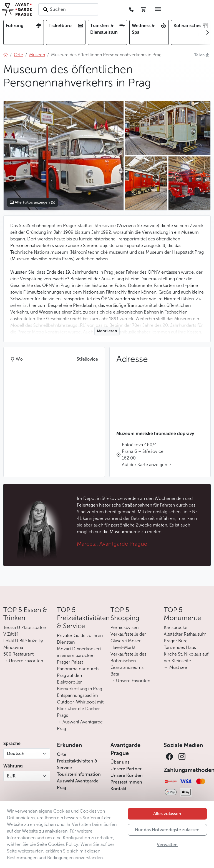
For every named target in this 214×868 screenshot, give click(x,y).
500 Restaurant (18, 654)
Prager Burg (176, 641)
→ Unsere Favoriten (23, 661)
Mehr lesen (107, 331)
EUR (11, 776)
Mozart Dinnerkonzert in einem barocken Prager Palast (79, 655)
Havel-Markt (123, 647)
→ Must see (175, 667)
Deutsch (16, 753)
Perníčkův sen (124, 627)
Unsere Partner (126, 769)
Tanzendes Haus (180, 647)
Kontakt (119, 789)
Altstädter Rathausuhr (185, 634)
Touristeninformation (79, 774)
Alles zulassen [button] (167, 814)
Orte (62, 754)
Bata (115, 674)
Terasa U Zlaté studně (25, 627)
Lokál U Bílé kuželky (23, 641)
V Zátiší (11, 634)
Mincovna (13, 647)
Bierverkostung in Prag (80, 689)
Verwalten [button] (167, 845)
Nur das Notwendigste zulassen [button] (167, 830)
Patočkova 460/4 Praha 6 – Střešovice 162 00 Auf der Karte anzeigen (145, 455)
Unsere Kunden (127, 775)
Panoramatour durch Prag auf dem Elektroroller (78, 675)
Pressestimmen (126, 782)
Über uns (120, 762)
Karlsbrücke (176, 627)
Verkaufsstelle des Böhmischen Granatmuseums (128, 661)
